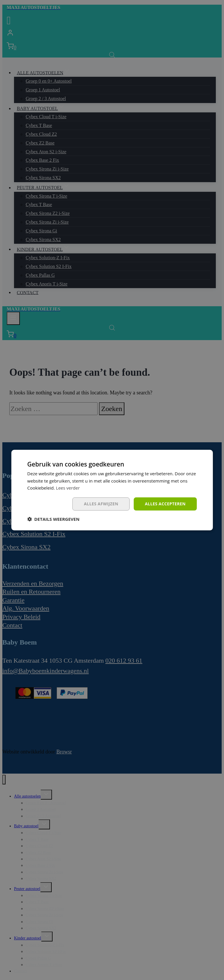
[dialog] (112, 490)
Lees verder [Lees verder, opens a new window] (68, 488)
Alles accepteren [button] (165, 504)
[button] (53, 519)
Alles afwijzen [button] (101, 504)
